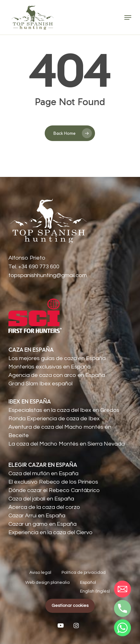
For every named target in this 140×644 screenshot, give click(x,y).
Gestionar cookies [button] (70, 606)
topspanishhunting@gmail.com (48, 275)
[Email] (122, 589)
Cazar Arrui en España (37, 516)
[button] (128, 17)
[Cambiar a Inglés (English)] (95, 592)
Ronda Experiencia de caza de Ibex (54, 419)
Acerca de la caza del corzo (44, 507)
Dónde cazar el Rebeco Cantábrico (54, 490)
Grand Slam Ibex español (40, 384)
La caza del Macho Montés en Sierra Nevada (67, 444)
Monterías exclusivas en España (50, 367)
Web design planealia (47, 583)
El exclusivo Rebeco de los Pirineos (53, 482)
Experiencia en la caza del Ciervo (50, 532)
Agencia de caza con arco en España (57, 375)
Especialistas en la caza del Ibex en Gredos (64, 410)
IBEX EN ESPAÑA (30, 401)
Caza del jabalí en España (41, 499)
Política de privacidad (84, 573)
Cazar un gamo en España (42, 524)
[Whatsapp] (122, 628)
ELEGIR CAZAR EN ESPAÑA (43, 465)
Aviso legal (40, 573)
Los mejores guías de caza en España (57, 358)
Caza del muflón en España (43, 473)
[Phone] (122, 608)
